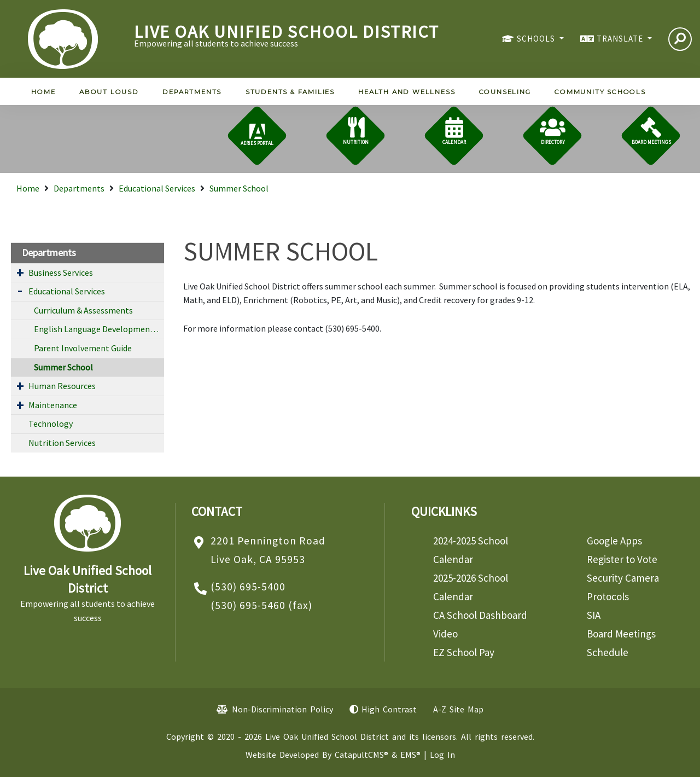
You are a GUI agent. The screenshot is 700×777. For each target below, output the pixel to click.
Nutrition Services (62, 443)
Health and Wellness (407, 92)
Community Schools (600, 92)
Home (43, 92)
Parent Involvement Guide (83, 348)
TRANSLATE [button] (621, 39)
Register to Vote (622, 559)
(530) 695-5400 (248, 587)
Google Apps (614, 541)
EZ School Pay (464, 652)
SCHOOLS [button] (537, 39)
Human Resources (62, 386)
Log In (442, 755)
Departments (192, 92)
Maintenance (53, 405)
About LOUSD (109, 92)
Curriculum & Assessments (83, 310)
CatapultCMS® (361, 755)
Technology (51, 424)
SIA (594, 615)
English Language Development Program (99, 329)
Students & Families (290, 92)
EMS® (410, 755)
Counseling (505, 92)
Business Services (61, 272)
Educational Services (157, 188)
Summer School (239, 188)
